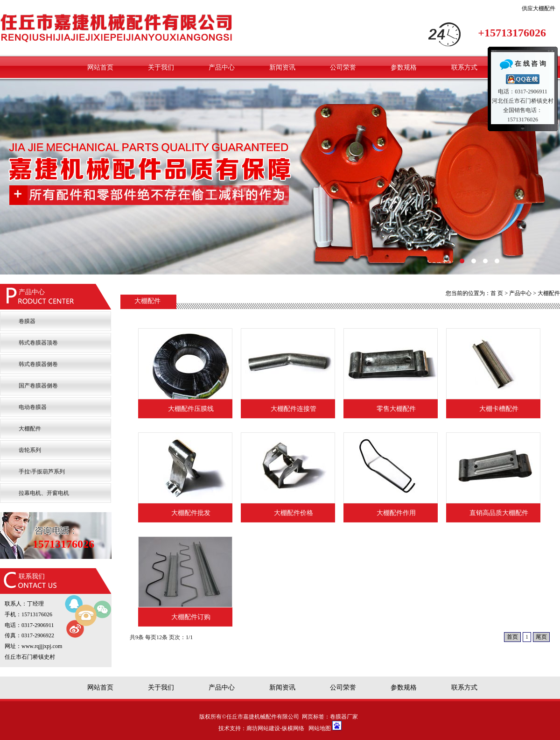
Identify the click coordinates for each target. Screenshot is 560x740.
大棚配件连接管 (294, 409)
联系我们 (32, 576)
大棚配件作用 (396, 513)
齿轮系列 (30, 450)
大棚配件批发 (191, 513)
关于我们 (161, 67)
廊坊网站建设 (263, 728)
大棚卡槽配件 (499, 409)
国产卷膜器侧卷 (38, 386)
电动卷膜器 (33, 407)
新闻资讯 (282, 67)
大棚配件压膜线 (191, 409)
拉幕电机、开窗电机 (44, 493)
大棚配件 (30, 429)
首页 (512, 637)
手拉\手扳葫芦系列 (42, 472)
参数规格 (404, 67)
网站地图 (320, 728)
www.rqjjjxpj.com (42, 646)
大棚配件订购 (191, 617)
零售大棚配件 (396, 409)
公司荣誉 (343, 67)
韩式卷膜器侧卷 (38, 364)
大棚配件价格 (294, 513)
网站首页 (100, 67)
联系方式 (464, 67)
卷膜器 (27, 321)
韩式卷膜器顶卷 (38, 343)
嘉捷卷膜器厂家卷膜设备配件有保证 (280, 177)
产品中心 (222, 67)
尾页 (541, 637)
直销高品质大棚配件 (499, 513)
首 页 (497, 293)
